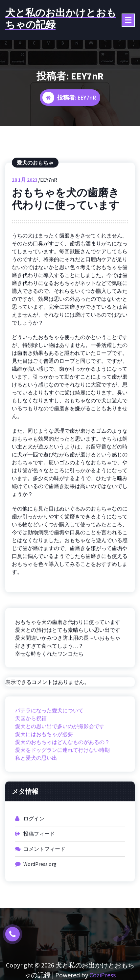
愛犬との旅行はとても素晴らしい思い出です (68, 650)
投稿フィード (39, 854)
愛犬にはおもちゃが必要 (44, 754)
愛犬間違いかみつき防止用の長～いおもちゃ (68, 658)
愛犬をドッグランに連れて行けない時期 (62, 770)
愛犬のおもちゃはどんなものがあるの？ (62, 762)
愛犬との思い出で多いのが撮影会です (60, 747)
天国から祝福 (31, 739)
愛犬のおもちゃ (35, 183)
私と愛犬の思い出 (36, 778)
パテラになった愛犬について (49, 731)
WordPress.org (40, 884)
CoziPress (103, 975)
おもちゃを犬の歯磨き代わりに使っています (66, 219)
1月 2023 (25, 200)
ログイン (34, 839)
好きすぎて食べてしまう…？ (49, 666)
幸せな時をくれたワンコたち (49, 674)
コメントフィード (44, 869)
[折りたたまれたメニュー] (128, 20)
